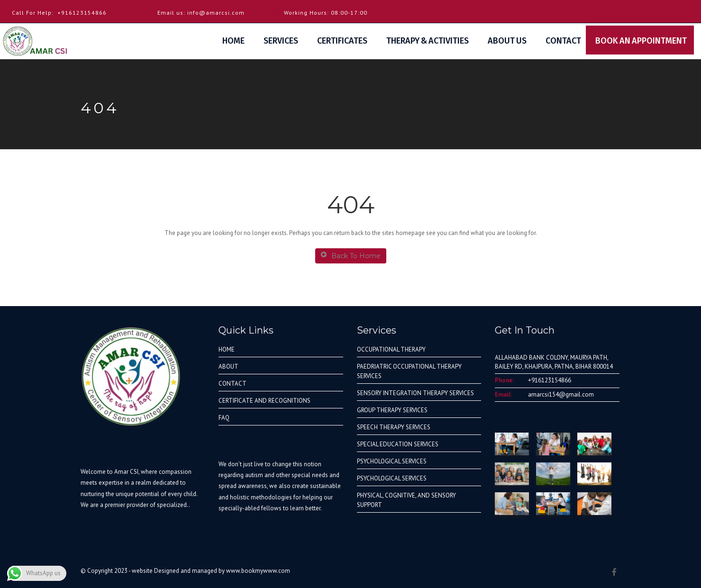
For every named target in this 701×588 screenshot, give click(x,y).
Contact (563, 41)
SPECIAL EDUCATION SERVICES (398, 444)
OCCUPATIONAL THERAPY (391, 349)
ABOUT (228, 366)
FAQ (224, 418)
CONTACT (232, 384)
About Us (507, 41)
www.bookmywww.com (258, 571)
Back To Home (351, 256)
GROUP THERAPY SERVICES (392, 410)
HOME (227, 349)
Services (281, 41)
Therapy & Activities (428, 41)
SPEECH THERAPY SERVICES (394, 427)
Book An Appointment (645, 41)
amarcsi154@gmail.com (561, 394)
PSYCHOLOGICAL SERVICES (392, 461)
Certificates (342, 41)
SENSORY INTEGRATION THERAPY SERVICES (415, 393)
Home (233, 41)
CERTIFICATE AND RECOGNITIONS (264, 401)
